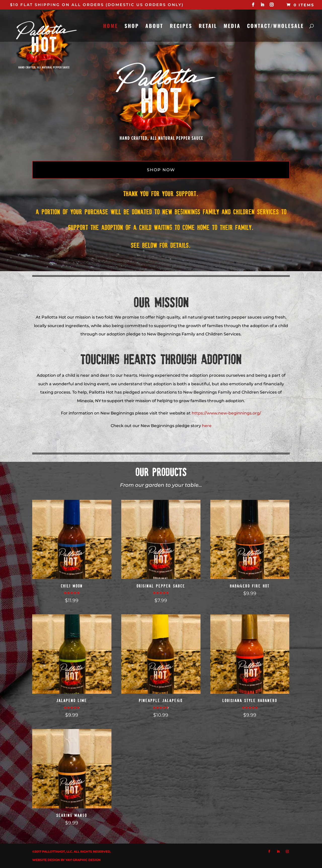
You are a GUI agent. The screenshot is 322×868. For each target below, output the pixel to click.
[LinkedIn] (263, 6)
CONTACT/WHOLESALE (275, 27)
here (207, 426)
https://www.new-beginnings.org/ (226, 413)
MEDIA (232, 27)
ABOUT (154, 27)
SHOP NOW (161, 170)
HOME (111, 27)
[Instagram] (272, 6)
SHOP (132, 27)
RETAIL (208, 27)
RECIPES (181, 27)
